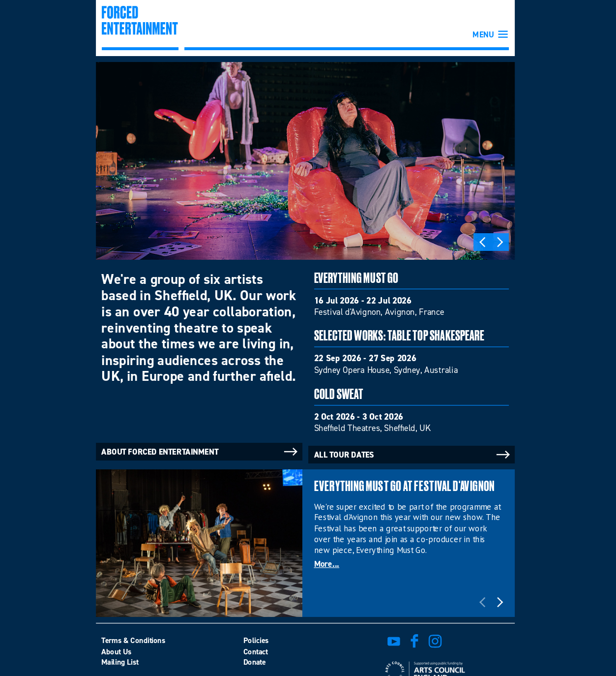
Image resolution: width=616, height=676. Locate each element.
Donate (255, 662)
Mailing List (120, 662)
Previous (482, 242)
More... (327, 565)
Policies (256, 640)
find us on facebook (414, 641)
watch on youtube (394, 641)
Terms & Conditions (133, 640)
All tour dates (413, 455)
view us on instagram (435, 641)
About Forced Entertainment (200, 452)
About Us (116, 651)
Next (500, 242)
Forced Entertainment (140, 28)
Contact (256, 651)
